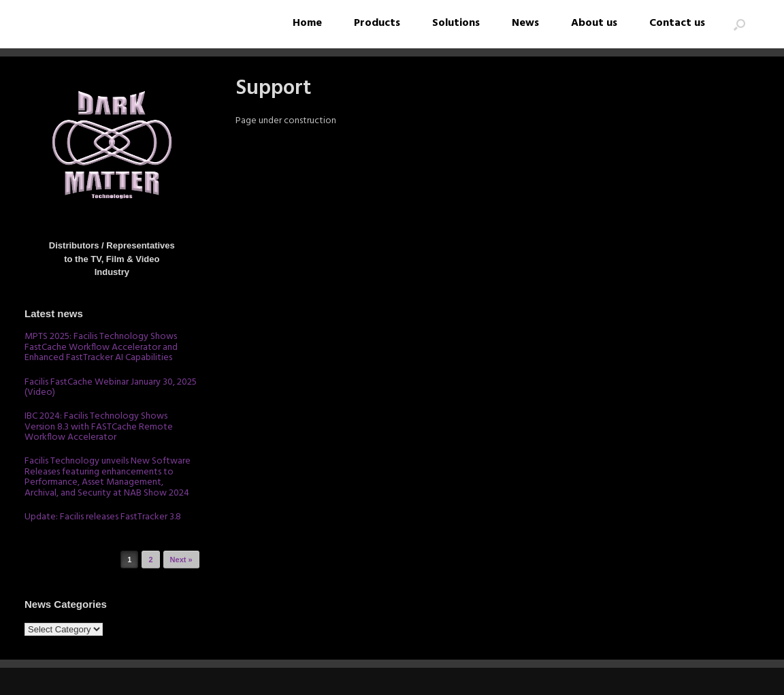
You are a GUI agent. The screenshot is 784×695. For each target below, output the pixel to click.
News (525, 23)
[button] (739, 24)
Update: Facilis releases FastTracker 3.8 (103, 517)
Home (307, 23)
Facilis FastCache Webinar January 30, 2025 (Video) (111, 387)
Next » (181, 560)
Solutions (456, 23)
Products (377, 23)
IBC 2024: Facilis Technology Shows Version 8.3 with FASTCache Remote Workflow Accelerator (99, 427)
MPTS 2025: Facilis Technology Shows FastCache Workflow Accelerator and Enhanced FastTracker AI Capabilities (101, 347)
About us (594, 23)
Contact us (677, 23)
